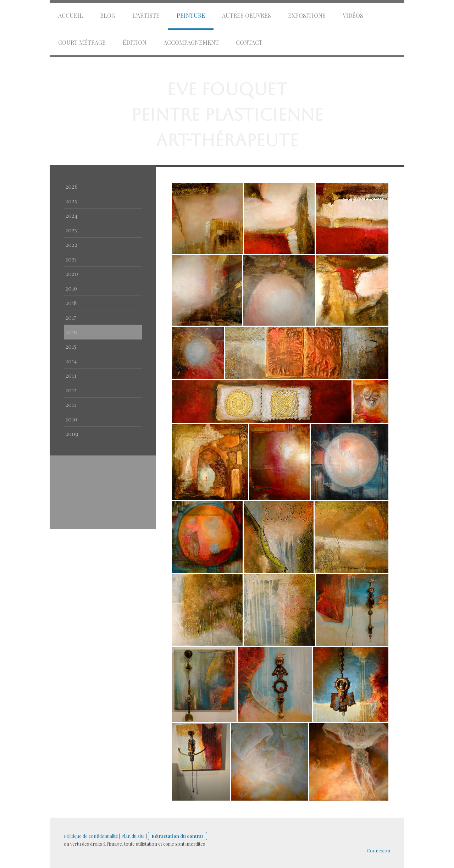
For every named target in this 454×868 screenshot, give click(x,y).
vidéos (353, 15)
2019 (71, 288)
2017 (71, 317)
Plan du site (133, 836)
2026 (71, 186)
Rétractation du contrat (178, 836)
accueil (71, 15)
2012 (71, 390)
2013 (71, 375)
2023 (71, 230)
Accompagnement (191, 42)
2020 (72, 274)
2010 (71, 419)
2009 (72, 434)
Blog (108, 15)
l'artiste (146, 15)
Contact (249, 42)
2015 (71, 346)
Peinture (191, 15)
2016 (71, 332)
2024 (71, 215)
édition (135, 42)
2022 (71, 245)
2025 (71, 201)
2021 (71, 259)
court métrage (82, 42)
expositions (307, 15)
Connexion (378, 850)
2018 (71, 303)
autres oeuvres (247, 15)
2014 (71, 361)
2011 (71, 405)
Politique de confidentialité (91, 836)
